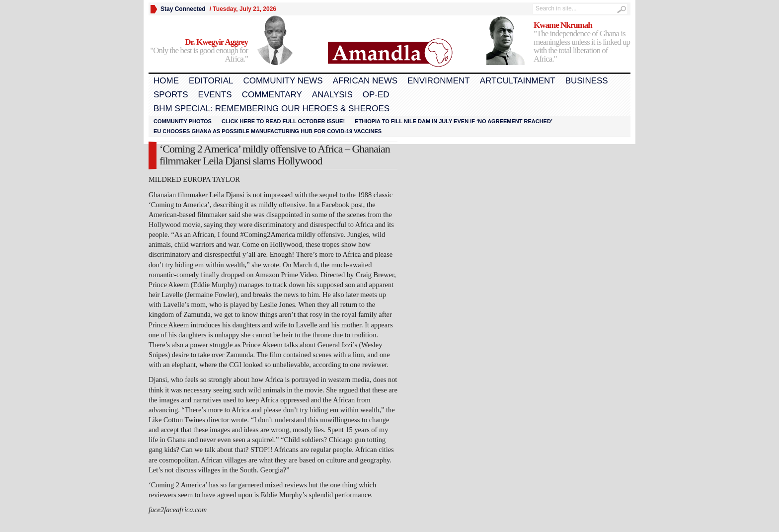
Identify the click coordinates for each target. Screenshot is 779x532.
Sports (171, 95)
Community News (283, 81)
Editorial (211, 81)
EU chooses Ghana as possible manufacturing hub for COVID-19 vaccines (268, 131)
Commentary (272, 95)
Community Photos (183, 121)
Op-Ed (376, 95)
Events (215, 95)
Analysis (332, 95)
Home (166, 81)
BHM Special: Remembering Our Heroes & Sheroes (272, 109)
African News (365, 81)
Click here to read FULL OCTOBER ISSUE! (283, 121)
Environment (439, 81)
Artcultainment (518, 81)
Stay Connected (183, 9)
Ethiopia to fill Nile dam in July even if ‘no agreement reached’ (454, 121)
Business (587, 81)
